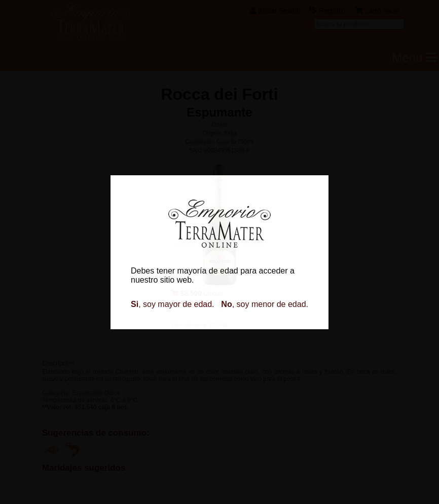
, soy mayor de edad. (173, 304)
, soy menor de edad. (265, 304)
